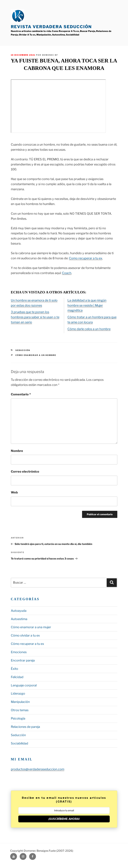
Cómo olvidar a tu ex (25, 635)
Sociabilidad (19, 743)
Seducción (23, 350)
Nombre (17, 451)
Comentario (21, 394)
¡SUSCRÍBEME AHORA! (64, 819)
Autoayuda (19, 611)
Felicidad (17, 677)
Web (14, 492)
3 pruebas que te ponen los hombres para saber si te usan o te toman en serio (35, 317)
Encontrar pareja (23, 660)
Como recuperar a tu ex (86, 258)
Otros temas (20, 710)
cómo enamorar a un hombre (36, 355)
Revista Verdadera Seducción (51, 27)
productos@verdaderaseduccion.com (38, 769)
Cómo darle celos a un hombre (89, 329)
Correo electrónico (25, 472)
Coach (67, 273)
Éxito (14, 669)
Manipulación (20, 702)
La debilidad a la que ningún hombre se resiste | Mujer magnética (87, 305)
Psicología (18, 718)
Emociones (19, 652)
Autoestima (19, 619)
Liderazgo (18, 693)
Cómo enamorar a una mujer (31, 627)
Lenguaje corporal (24, 685)
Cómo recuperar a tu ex (27, 644)
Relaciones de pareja (25, 727)
